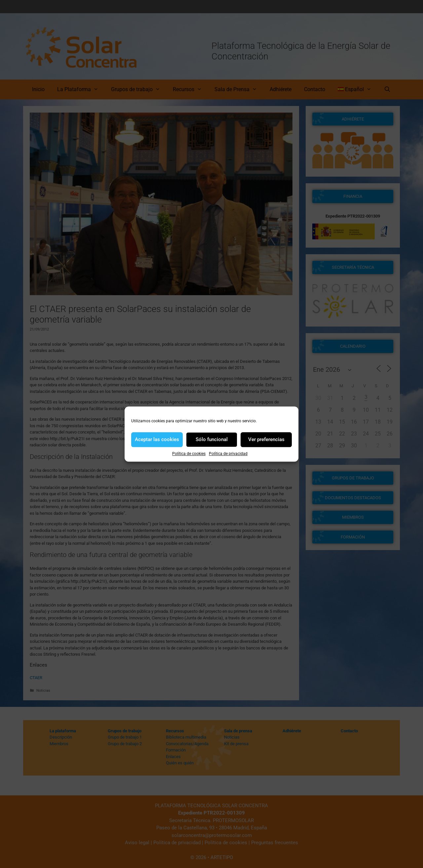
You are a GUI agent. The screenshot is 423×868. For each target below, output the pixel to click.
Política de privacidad (228, 454)
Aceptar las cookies (157, 439)
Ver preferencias (266, 439)
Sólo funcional (212, 439)
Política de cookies (189, 454)
